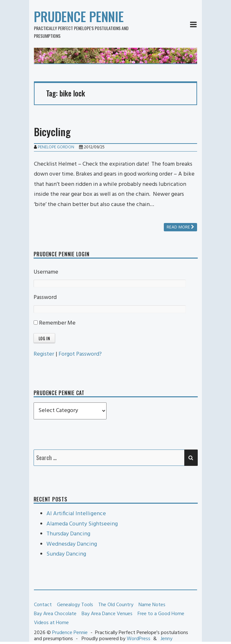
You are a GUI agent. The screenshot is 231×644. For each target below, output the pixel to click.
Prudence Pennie (79, 16)
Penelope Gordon (56, 147)
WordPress (139, 639)
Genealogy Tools (75, 605)
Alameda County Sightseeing (82, 524)
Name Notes (152, 605)
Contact (43, 605)
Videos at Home (51, 623)
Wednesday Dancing (72, 544)
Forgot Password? (80, 354)
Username (46, 272)
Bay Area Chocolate (55, 614)
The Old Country (116, 605)
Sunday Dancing (66, 554)
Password (45, 297)
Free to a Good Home (161, 614)
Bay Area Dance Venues (107, 614)
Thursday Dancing (68, 534)
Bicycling (52, 132)
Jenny (167, 639)
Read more (180, 227)
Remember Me (55, 323)
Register (44, 354)
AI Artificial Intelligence (76, 514)
